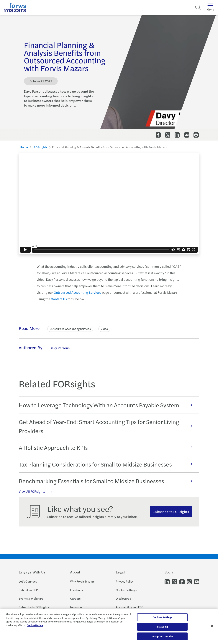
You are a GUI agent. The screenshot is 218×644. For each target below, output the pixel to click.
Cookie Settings (126, 590)
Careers (75, 598)
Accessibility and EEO (130, 607)
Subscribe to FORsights (171, 512)
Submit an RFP (28, 590)
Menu (210, 8)
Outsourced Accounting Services (77, 292)
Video (104, 329)
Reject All (162, 627)
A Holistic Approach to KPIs (107, 447)
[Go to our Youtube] (197, 582)
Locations (76, 590)
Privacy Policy (125, 581)
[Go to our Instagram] (189, 582)
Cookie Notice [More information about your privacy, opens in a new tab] (35, 625)
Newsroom (77, 607)
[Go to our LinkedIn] (167, 582)
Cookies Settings (162, 617)
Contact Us (59, 299)
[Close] (212, 626)
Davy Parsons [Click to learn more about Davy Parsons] (60, 348)
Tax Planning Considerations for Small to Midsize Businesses (107, 464)
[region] (109, 626)
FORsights (41, 147)
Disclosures (123, 598)
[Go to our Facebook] (182, 582)
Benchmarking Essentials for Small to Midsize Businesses (107, 481)
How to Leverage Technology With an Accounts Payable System (107, 405)
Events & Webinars (31, 598)
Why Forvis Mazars (82, 581)
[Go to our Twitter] (175, 582)
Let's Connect (28, 581)
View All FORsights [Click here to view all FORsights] (37, 491)
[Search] (198, 8)
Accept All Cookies (162, 636)
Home (24, 147)
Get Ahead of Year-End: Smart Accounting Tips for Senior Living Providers (107, 426)
